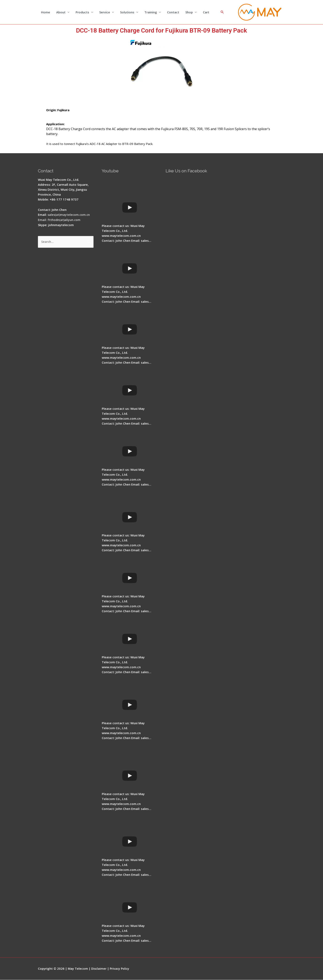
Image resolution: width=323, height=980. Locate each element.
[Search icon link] (222, 12)
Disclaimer (99, 969)
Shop (189, 12)
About (61, 12)
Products (82, 12)
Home (46, 12)
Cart (206, 12)
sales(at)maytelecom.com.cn (70, 215)
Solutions (127, 12)
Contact (173, 12)
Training (151, 12)
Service (105, 12)
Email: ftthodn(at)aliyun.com (60, 220)
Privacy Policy (121, 969)
